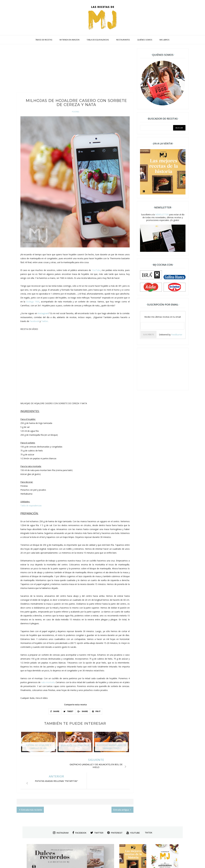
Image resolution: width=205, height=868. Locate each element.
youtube (133, 816)
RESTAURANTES (123, 40)
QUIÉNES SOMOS (145, 40)
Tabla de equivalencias (31, 506)
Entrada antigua (122, 793)
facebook (79, 816)
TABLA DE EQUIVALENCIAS (98, 40)
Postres (76, 112)
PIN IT (96, 711)
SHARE (55, 711)
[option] (39, 743)
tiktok (149, 816)
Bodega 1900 (33, 302)
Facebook (34, 321)
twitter (97, 816)
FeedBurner (177, 335)
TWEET (68, 711)
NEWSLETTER (162, 214)
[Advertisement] (75, 69)
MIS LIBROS (164, 40)
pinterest (115, 816)
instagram (61, 816)
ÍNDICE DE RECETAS (44, 40)
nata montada (48, 682)
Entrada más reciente (31, 793)
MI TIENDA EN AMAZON (69, 40)
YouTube (96, 270)
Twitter (45, 321)
